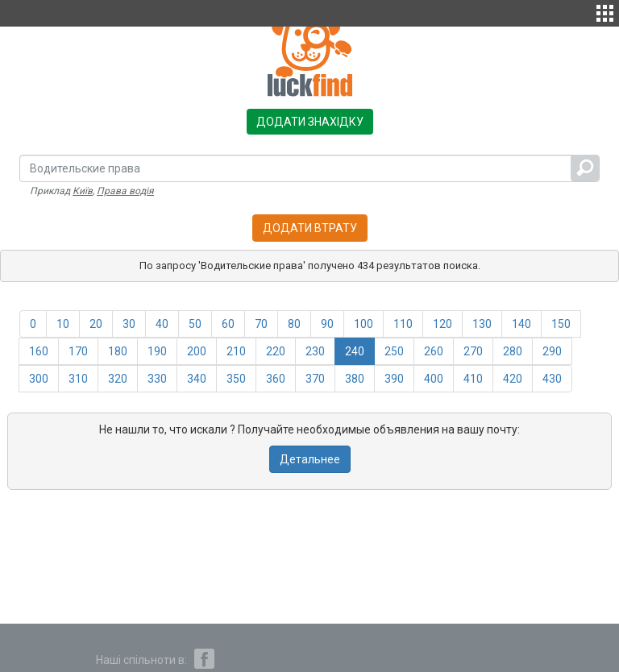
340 (197, 379)
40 (162, 324)
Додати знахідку (310, 122)
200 (197, 351)
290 (552, 351)
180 (118, 351)
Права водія (125, 191)
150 (561, 324)
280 (513, 351)
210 (236, 351)
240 (355, 351)
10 (63, 324)
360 (276, 379)
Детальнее (310, 459)
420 (513, 379)
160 (39, 351)
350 (236, 379)
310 (78, 379)
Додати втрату (310, 228)
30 (129, 324)
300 (39, 379)
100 (364, 324)
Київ (83, 191)
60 (228, 324)
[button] (605, 11)
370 (315, 379)
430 (552, 379)
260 (434, 351)
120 (442, 324)
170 (78, 351)
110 (403, 324)
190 (157, 351)
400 (434, 379)
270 (473, 351)
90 (327, 324)
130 (482, 324)
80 (294, 324)
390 (394, 379)
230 (315, 351)
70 (261, 324)
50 (195, 324)
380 (355, 379)
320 (118, 379)
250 (394, 351)
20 (96, 324)
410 (473, 379)
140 (521, 324)
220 (276, 351)
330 (157, 379)
